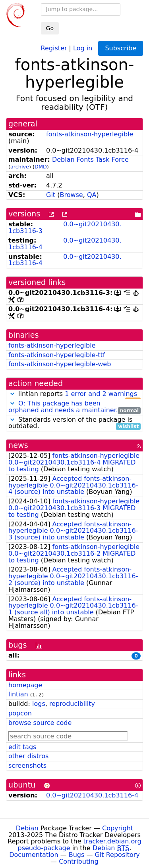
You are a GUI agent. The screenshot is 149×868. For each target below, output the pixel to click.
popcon (20, 713)
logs (39, 704)
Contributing (79, 861)
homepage (25, 685)
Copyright (118, 828)
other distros (28, 756)
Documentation (34, 855)
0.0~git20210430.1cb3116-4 (65, 244)
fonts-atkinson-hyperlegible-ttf (57, 355)
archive (20, 167)
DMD (41, 167)
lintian (18, 694)
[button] (12, 394)
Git (51, 195)
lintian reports (74, 394)
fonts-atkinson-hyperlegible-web (60, 364)
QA (92, 195)
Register (54, 48)
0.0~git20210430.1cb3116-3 (65, 228)
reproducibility (72, 704)
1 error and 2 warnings (101, 394)
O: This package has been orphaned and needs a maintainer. (63, 407)
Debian (27, 828)
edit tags (22, 747)
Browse (71, 195)
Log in (83, 48)
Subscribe (121, 48)
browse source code (40, 723)
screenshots (27, 766)
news (18, 445)
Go (50, 28)
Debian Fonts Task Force (90, 160)
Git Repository (117, 855)
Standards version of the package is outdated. (74, 423)
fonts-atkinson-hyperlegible (90, 134)
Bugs (77, 855)
